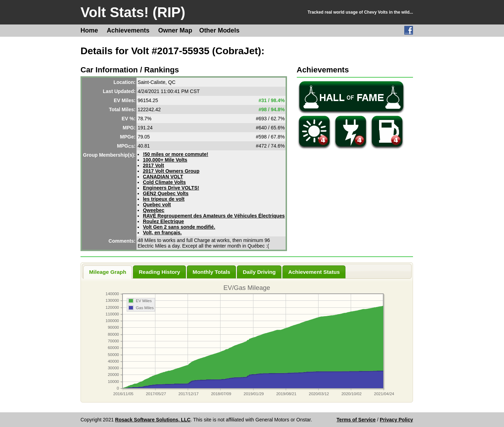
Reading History (159, 272)
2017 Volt (153, 165)
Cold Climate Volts (164, 182)
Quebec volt (157, 205)
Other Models (219, 30)
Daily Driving (259, 272)
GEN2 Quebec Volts (166, 193)
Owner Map (175, 30)
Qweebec (153, 210)
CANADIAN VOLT (163, 177)
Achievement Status (314, 272)
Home (89, 30)
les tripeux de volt (164, 199)
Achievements (128, 30)
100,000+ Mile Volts (165, 160)
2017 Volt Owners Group (171, 171)
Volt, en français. (162, 233)
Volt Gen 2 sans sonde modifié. (179, 227)
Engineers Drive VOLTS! (171, 188)
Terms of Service (356, 420)
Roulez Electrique (163, 221)
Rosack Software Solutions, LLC (153, 420)
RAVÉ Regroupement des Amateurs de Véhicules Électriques (214, 216)
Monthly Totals (211, 272)
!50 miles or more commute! (176, 154)
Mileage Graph (108, 272)
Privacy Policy (396, 420)
